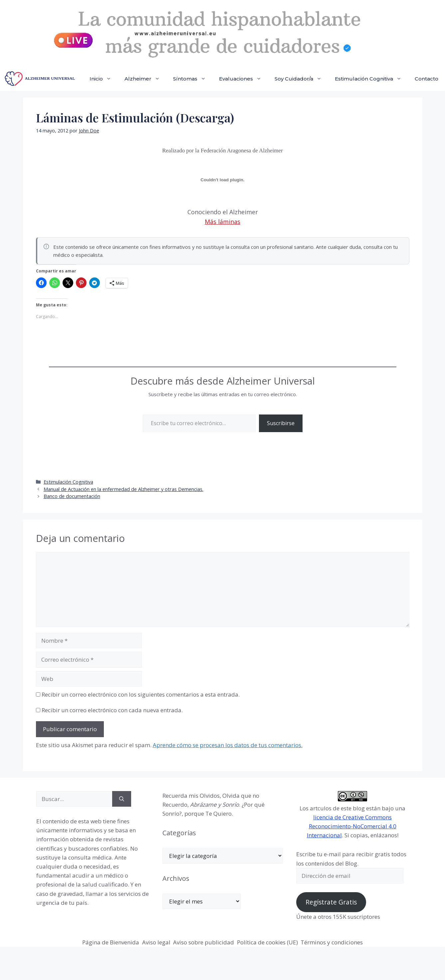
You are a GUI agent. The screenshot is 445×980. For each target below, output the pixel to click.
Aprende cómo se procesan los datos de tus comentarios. (228, 745)
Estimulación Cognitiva (371, 79)
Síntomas (193, 79)
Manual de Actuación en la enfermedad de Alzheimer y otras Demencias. (123, 489)
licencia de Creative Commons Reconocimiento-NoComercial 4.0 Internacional (352, 826)
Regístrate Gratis (331, 902)
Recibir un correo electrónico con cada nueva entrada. (112, 710)
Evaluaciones (243, 79)
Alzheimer (145, 79)
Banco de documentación (72, 496)
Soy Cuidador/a (301, 79)
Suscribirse (281, 423)
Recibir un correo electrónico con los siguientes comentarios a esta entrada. (141, 694)
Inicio (104, 79)
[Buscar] (122, 799)
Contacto (427, 79)
